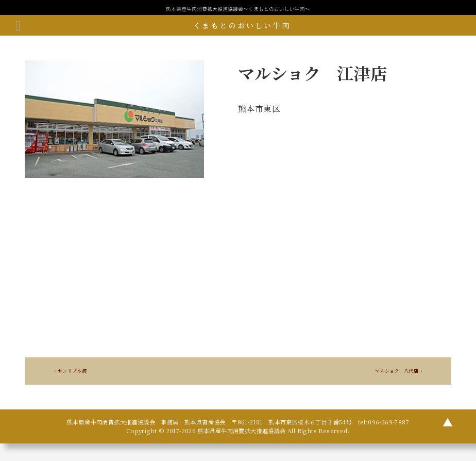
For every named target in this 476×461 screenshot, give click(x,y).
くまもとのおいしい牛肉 (242, 25)
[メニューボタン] (18, 25)
